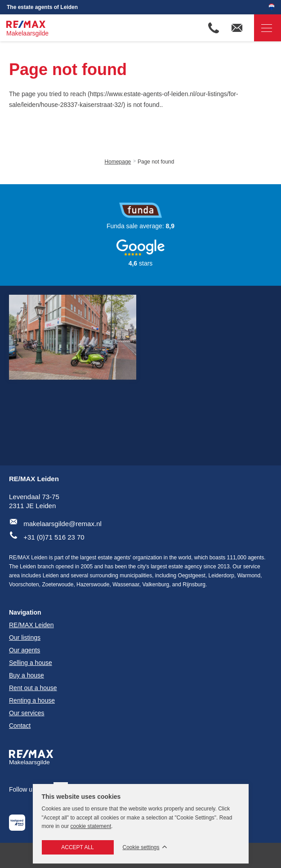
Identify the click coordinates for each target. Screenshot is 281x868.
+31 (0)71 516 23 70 (54, 537)
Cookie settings (141, 848)
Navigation (263, 28)
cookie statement (91, 826)
